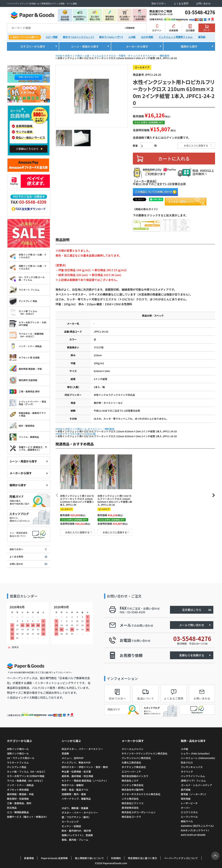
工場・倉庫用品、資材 (19, 803)
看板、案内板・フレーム (75, 840)
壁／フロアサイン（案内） (76, 817)
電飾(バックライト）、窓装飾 (77, 835)
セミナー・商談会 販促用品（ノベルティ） (85, 781)
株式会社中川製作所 (133, 790)
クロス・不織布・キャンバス (124, 56)
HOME (59, 56)
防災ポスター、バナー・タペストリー (82, 749)
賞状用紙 (186, 799)
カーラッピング (70, 822)
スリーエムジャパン (133, 749)
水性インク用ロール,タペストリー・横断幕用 (90, 429)
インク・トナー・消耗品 (20, 785)
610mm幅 (90, 434)
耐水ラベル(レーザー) (111, 37)
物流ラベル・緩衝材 (72, 785)
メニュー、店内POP (73, 758)
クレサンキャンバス (192, 767)
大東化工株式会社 (131, 762)
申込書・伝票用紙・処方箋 (76, 772)
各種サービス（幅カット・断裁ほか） (28, 817)
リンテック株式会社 (133, 785)
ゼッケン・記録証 (71, 826)
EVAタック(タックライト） (195, 830)
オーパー (186, 808)
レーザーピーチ (189, 803)
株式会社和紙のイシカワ (135, 776)
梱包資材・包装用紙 (18, 799)
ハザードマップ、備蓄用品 (76, 799)
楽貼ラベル (187, 821)
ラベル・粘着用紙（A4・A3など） (26, 781)
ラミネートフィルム (18, 762)
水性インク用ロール (18, 749)
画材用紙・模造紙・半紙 (20, 794)
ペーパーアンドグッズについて (181, 858)
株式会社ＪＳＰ (130, 781)
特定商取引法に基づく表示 (142, 858)
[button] (57, 495)
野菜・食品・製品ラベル (75, 790)
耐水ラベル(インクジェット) (78, 37)
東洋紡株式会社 (130, 808)
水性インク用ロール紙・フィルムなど (86, 56)
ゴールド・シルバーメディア (196, 785)
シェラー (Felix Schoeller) (195, 753)
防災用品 (12, 808)
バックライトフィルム (193, 776)
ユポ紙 (132, 37)
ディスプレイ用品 (17, 767)
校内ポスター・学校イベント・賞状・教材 (85, 767)
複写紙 (202, 37)
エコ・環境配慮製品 (18, 812)
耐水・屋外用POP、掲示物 (76, 831)
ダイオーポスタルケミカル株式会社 (141, 794)
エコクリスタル (189, 812)
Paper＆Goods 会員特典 (54, 858)
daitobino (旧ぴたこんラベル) (197, 826)
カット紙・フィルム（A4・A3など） (27, 772)
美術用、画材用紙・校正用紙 (77, 776)
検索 (142, 28)
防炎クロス (187, 762)
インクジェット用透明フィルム (176, 37)
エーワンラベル (189, 817)
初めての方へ (159, 4)
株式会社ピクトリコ (133, 803)
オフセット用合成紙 (18, 790)
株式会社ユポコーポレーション (139, 812)
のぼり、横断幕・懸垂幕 (75, 808)
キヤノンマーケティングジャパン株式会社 (144, 753)
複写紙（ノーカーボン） (194, 794)
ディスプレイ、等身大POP (76, 762)
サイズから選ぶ (74, 434)
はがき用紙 (147, 37)
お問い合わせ (203, 4)
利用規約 (116, 858)
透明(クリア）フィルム (193, 781)
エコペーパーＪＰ (131, 772)
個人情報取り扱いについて (89, 858)
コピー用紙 (52, 37)
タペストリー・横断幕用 (156, 56)
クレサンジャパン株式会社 (136, 758)
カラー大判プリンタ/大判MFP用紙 (26, 776)
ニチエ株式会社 (130, 799)
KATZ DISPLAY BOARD (193, 835)
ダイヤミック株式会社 (134, 767)
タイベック (187, 772)
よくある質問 (181, 4)
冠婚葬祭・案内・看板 (74, 794)
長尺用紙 (186, 790)
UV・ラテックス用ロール (21, 758)
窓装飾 (65, 753)
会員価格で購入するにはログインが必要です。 (162, 138)
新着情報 (29, 858)
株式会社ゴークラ (131, 817)
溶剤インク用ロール (18, 753)
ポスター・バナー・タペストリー (80, 813)
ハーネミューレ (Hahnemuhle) (198, 758)
